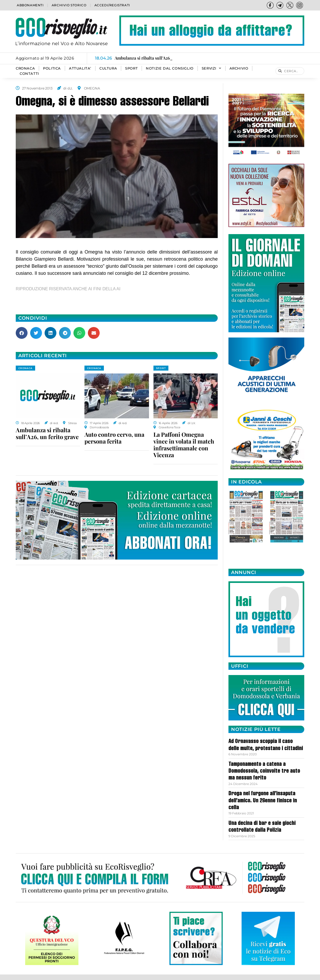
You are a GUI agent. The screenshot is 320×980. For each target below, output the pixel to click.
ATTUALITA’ (80, 68)
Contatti (29, 74)
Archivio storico (69, 5)
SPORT (131, 68)
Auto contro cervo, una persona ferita (114, 438)
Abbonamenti (30, 5)
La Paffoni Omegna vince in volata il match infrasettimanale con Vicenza (184, 445)
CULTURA (108, 68)
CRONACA (25, 68)
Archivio (239, 68)
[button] (22, 333)
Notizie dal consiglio (170, 68)
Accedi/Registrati (112, 5)
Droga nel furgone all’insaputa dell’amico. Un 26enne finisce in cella (263, 801)
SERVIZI (212, 69)
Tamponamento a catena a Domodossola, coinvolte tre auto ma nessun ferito (264, 771)
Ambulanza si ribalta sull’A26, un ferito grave (47, 433)
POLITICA (52, 68)
